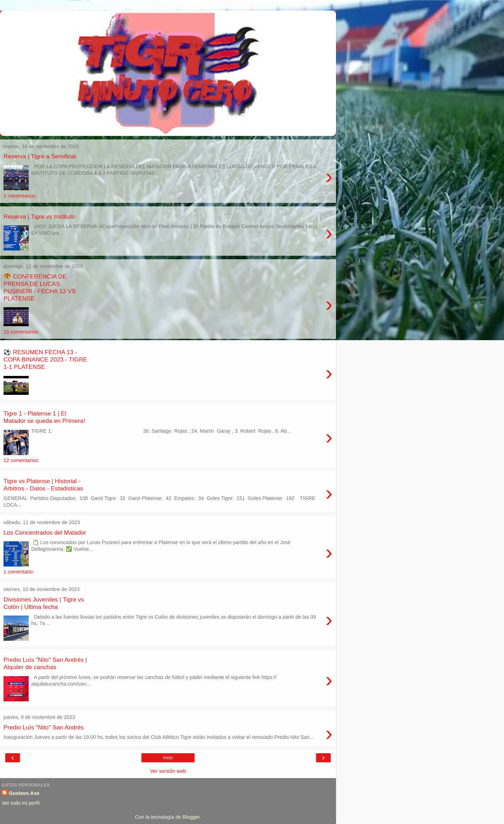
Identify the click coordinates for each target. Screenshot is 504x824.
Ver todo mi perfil (21, 803)
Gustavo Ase (24, 793)
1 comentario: (19, 572)
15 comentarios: (21, 332)
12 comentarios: (21, 460)
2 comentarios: (20, 196)
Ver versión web (168, 771)
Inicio (168, 758)
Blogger (191, 817)
